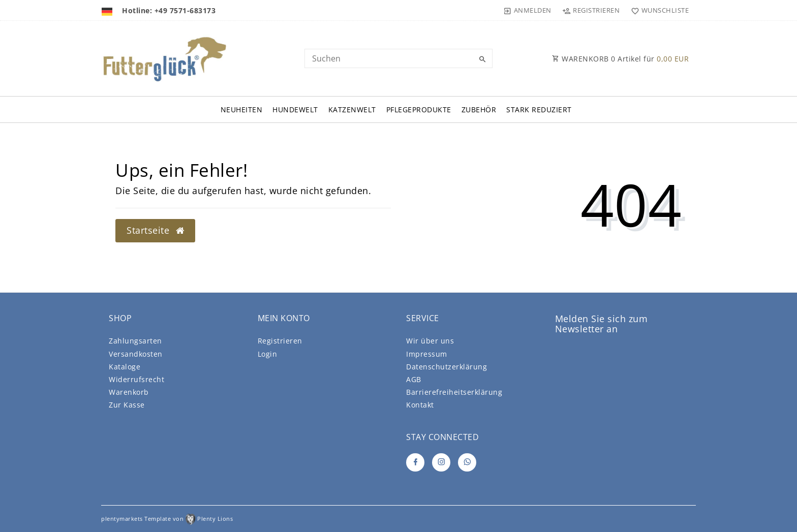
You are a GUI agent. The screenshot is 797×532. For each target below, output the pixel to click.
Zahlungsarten (135, 341)
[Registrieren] (591, 10)
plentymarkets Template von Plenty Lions (167, 519)
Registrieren (280, 341)
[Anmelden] (528, 10)
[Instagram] (441, 462)
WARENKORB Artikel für (620, 59)
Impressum (427, 354)
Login (268, 354)
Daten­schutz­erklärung (447, 367)
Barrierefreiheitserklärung (454, 392)
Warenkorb (129, 392)
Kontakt (420, 405)
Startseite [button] (155, 230)
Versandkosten (136, 354)
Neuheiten (242, 109)
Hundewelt (295, 109)
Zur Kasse (127, 405)
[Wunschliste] (657, 10)
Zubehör (479, 109)
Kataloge (125, 367)
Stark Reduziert (539, 109)
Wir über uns (430, 341)
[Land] (108, 10)
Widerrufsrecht (136, 379)
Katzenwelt (352, 109)
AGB (414, 379)
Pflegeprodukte (419, 109)
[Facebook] (415, 462)
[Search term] (398, 58)
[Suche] (482, 59)
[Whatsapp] (467, 462)
